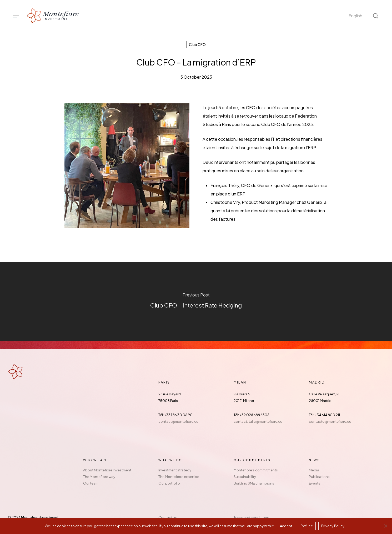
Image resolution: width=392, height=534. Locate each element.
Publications (319, 477)
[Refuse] (385, 526)
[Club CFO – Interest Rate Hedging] (196, 301)
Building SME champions (254, 483)
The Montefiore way (99, 477)
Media (314, 470)
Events (315, 483)
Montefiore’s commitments (256, 470)
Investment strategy (175, 470)
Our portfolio (169, 483)
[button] (16, 16)
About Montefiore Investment (107, 470)
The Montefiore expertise (179, 477)
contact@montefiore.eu (178, 421)
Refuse (307, 526)
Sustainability (245, 477)
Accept (286, 526)
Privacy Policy (333, 526)
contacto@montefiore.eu (330, 421)
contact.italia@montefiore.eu (258, 421)
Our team (91, 483)
